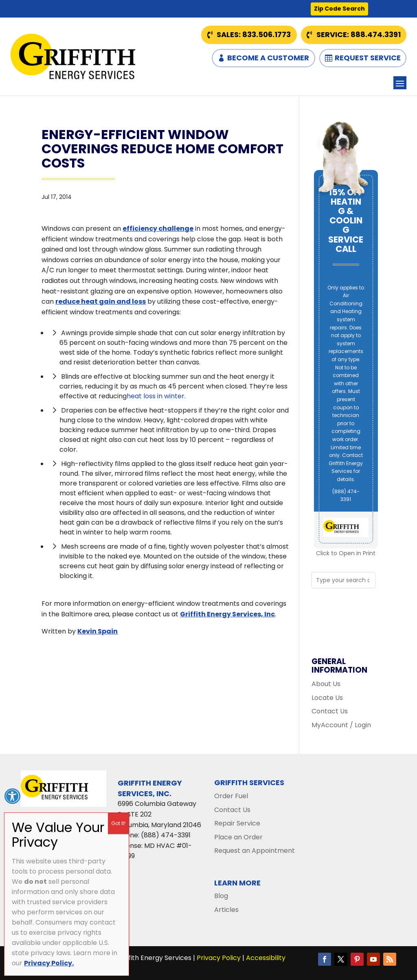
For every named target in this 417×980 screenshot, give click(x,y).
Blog (221, 896)
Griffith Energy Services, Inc (227, 614)
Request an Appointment (255, 851)
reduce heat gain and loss (101, 301)
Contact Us (330, 711)
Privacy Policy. (49, 963)
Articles (226, 910)
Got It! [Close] (118, 823)
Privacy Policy (219, 958)
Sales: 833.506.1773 (254, 34)
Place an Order (238, 837)
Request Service (368, 58)
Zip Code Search (339, 9)
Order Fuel (231, 796)
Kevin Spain (98, 631)
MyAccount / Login (341, 725)
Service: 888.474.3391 (359, 34)
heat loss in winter (156, 396)
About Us (326, 684)
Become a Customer (268, 58)
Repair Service (237, 823)
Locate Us (327, 698)
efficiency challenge (158, 228)
